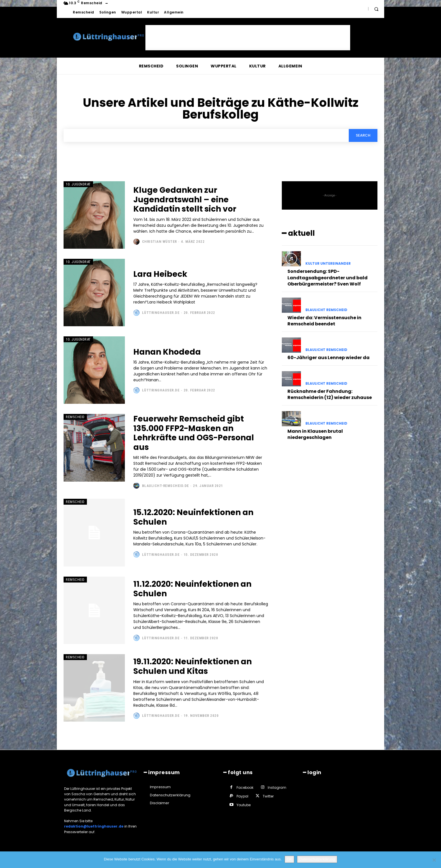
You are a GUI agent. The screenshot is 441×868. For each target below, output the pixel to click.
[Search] (363, 135)
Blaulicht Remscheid (326, 310)
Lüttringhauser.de (161, 313)
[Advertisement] (248, 38)
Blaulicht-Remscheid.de (166, 486)
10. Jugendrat (78, 184)
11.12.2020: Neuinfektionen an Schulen (192, 589)
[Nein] (434, 860)
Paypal (242, 796)
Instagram (277, 787)
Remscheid (75, 417)
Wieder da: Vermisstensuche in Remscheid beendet (324, 321)
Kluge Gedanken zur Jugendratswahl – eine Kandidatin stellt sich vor (185, 200)
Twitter (268, 796)
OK (290, 859)
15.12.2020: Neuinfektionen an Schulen (193, 517)
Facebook (245, 787)
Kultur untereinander (328, 264)
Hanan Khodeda (167, 352)
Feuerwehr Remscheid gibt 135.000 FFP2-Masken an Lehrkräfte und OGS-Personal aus (194, 433)
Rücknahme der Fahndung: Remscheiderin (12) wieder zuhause (330, 394)
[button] (376, 9)
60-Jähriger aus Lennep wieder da (328, 358)
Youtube (244, 805)
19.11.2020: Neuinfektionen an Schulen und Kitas (193, 666)
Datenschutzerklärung (317, 859)
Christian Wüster (159, 242)
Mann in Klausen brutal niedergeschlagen (315, 434)
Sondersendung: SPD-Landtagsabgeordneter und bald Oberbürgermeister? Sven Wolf (328, 278)
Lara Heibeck (160, 274)
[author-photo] (137, 242)
